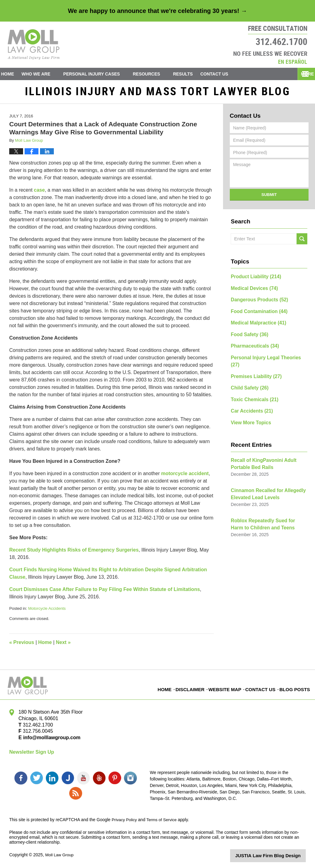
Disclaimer (193, 688)
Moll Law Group (60, 855)
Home (13, 74)
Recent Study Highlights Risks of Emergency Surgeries (74, 553)
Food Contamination (256, 312)
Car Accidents (249, 398)
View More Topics (249, 409)
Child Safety (248, 376)
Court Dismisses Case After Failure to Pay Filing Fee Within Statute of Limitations (105, 592)
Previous (22, 645)
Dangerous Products (256, 301)
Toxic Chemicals (252, 387)
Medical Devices (252, 290)
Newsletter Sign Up (32, 755)
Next (63, 645)
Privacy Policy (125, 820)
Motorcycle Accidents (47, 611)
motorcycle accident (185, 477)
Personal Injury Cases (102, 74)
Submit (269, 198)
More (302, 74)
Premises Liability (253, 365)
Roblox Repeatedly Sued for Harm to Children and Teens (268, 506)
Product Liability (253, 279)
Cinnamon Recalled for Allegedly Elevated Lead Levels (264, 477)
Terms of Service (164, 820)
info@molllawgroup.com (49, 741)
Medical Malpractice (255, 322)
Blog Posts (295, 688)
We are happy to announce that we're (157, 11)
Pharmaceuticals (252, 344)
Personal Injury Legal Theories (267, 355)
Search (302, 242)
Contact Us (231, 74)
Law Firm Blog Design (276, 855)
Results (193, 74)
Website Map (227, 688)
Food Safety (247, 333)
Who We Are (47, 74)
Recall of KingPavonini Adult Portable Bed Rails (260, 449)
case (39, 193)
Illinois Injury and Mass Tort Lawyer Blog (34, 44)
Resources (157, 74)
